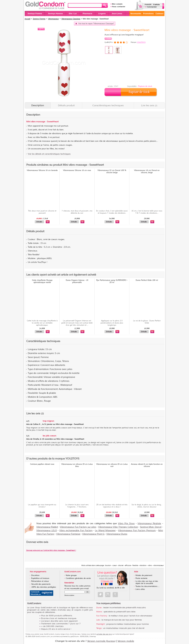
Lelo (98, 620)
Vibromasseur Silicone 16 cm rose (77, 170)
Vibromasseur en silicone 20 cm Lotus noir (112, 465)
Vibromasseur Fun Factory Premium (137, 531)
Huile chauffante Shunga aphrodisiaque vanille (42, 281)
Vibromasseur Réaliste (149, 524)
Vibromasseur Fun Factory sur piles (78, 527)
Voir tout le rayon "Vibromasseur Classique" (96, 24)
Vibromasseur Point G (93, 534)
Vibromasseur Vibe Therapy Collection (118, 527)
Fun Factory (102, 616)
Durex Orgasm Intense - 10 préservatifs (77, 281)
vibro (33, 122)
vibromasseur (112, 141)
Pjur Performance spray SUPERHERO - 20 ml (112, 281)
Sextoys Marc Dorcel (151, 527)
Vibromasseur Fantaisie (68, 534)
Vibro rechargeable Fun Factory (76, 531)
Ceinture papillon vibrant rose (42, 464)
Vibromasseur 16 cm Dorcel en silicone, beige (147, 172)
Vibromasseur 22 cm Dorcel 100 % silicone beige (112, 172)
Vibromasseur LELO (47, 531)
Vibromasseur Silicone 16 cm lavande (42, 170)
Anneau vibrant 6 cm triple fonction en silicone (147, 465)
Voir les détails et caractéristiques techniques (49, 154)
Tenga (99, 628)
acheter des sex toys (104, 634)
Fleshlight (101, 624)
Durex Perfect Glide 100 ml (147, 280)
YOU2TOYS (141, 42)
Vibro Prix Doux (126, 524)
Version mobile (126, 641)
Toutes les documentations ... (147, 586)
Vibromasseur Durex (117, 534)
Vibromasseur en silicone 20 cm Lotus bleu (77, 465)
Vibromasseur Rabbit (47, 527)
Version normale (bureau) (101, 641)
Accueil (28, 19)
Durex (99, 608)
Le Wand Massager (105, 531)
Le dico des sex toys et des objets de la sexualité (147, 582)
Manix (99, 612)
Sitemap (93, 636)
